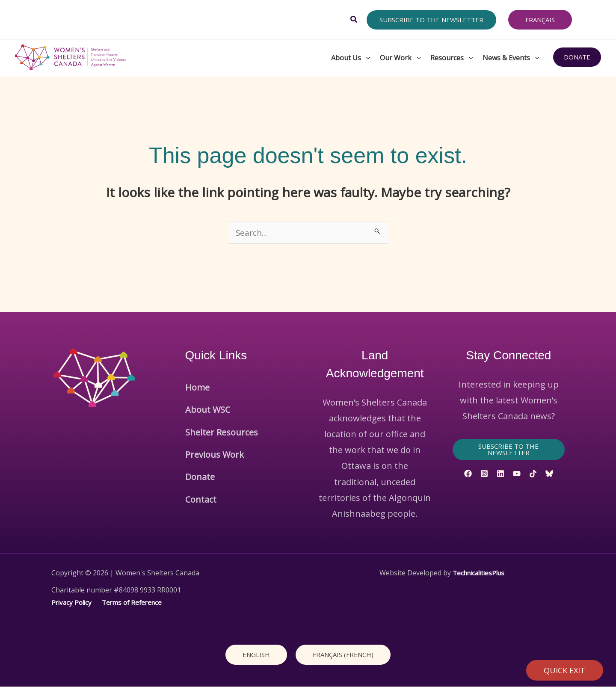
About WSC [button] (208, 401)
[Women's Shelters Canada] (71, 56)
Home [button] (197, 385)
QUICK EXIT (565, 670)
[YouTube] (517, 474)
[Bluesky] (549, 474)
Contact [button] (201, 464)
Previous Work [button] (215, 432)
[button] (354, 20)
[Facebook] (468, 474)
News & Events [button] (511, 57)
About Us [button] (351, 57)
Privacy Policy (73, 603)
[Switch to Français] (540, 20)
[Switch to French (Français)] (343, 655)
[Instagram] (484, 474)
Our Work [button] (401, 57)
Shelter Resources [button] (222, 416)
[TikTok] (533, 474)
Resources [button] (452, 57)
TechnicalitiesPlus (478, 573)
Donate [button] (200, 448)
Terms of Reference (136, 603)
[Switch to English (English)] (256, 655)
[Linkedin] (500, 474)
